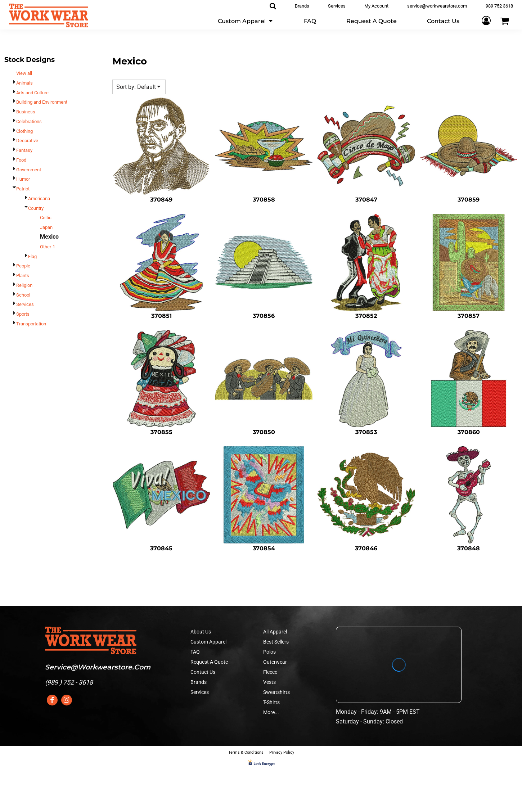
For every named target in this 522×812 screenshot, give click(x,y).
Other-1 (48, 247)
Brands (199, 682)
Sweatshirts (276, 692)
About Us (201, 632)
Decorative (27, 141)
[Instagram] (67, 700)
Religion (24, 285)
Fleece (270, 672)
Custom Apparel (208, 642)
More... (271, 712)
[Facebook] (52, 700)
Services (25, 304)
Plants (23, 276)
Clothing (24, 131)
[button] (246, 21)
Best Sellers (276, 642)
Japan (46, 227)
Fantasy (24, 150)
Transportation (31, 324)
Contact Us (203, 672)
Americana (39, 199)
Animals (24, 83)
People (23, 266)
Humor (23, 179)
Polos (269, 652)
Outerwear (275, 662)
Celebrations (29, 121)
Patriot (23, 189)
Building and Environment (42, 102)
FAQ (195, 652)
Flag (32, 256)
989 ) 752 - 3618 (70, 682)
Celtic (46, 218)
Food (21, 160)
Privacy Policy (282, 752)
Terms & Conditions (246, 752)
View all (24, 73)
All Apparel (275, 632)
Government (29, 170)
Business (26, 112)
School (23, 295)
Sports (23, 314)
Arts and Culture (32, 93)
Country (36, 208)
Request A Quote (209, 662)
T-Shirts (271, 702)
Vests (269, 682)
